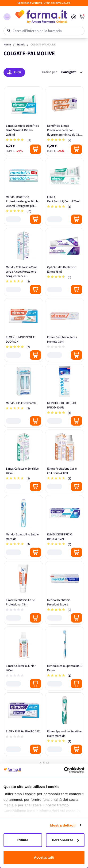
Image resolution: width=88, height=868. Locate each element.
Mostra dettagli (63, 825)
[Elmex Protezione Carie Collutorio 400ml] (65, 462)
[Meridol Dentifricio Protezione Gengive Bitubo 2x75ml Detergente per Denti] (23, 192)
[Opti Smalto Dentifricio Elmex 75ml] (65, 262)
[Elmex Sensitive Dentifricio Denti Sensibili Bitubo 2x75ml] (23, 121)
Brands (21, 45)
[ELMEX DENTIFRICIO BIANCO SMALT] (65, 527)
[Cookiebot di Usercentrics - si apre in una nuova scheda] (64, 770)
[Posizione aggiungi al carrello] (35, 149)
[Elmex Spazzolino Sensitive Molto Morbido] (65, 724)
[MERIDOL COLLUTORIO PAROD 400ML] (65, 396)
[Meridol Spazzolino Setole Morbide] (23, 527)
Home (7, 45)
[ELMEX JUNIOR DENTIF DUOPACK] (23, 330)
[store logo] (41, 17)
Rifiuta (23, 840)
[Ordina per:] (72, 72)
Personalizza (65, 840)
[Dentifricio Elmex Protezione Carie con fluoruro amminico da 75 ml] (65, 121)
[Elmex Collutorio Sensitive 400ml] (23, 462)
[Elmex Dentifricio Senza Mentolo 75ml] (65, 330)
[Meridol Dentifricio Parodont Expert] (65, 593)
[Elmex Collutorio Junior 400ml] (23, 658)
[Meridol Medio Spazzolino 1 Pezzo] (65, 658)
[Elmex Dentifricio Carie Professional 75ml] (23, 593)
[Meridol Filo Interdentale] (23, 396)
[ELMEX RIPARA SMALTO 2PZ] (23, 724)
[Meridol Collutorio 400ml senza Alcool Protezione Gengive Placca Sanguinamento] (23, 262)
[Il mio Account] (74, 17)
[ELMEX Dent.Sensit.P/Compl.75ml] (65, 192)
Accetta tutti (44, 857)
